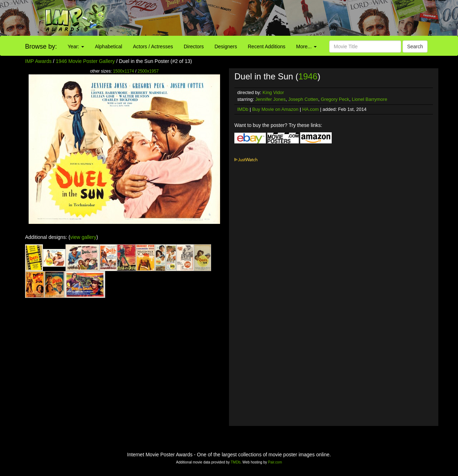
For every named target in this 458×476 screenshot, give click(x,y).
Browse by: (41, 46)
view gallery (83, 237)
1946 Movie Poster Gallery (85, 61)
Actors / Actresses (153, 46)
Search (415, 46)
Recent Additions (267, 46)
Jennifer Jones (271, 99)
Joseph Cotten (303, 99)
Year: (76, 46)
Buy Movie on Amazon (275, 109)
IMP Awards (38, 61)
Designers (226, 46)
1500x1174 (124, 71)
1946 (308, 76)
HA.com (311, 109)
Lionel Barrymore (369, 99)
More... (306, 46)
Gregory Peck (335, 99)
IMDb (243, 109)
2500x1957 (148, 71)
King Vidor (273, 92)
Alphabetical (108, 46)
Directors (194, 46)
